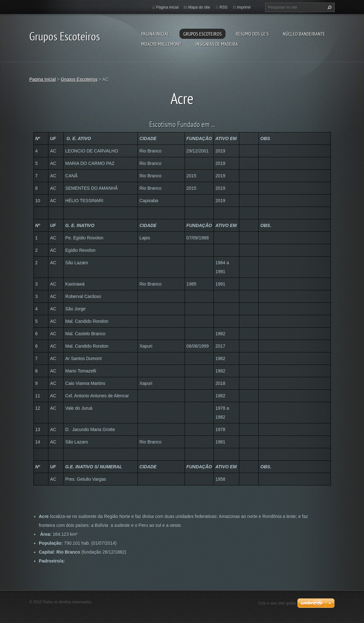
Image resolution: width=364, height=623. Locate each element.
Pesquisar (329, 7)
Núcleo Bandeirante (304, 34)
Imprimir (244, 7)
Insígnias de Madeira (217, 44)
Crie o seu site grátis (277, 603)
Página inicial (168, 7)
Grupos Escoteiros (203, 34)
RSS (224, 7)
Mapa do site (199, 7)
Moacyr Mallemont (161, 44)
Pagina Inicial (155, 34)
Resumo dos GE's (252, 34)
